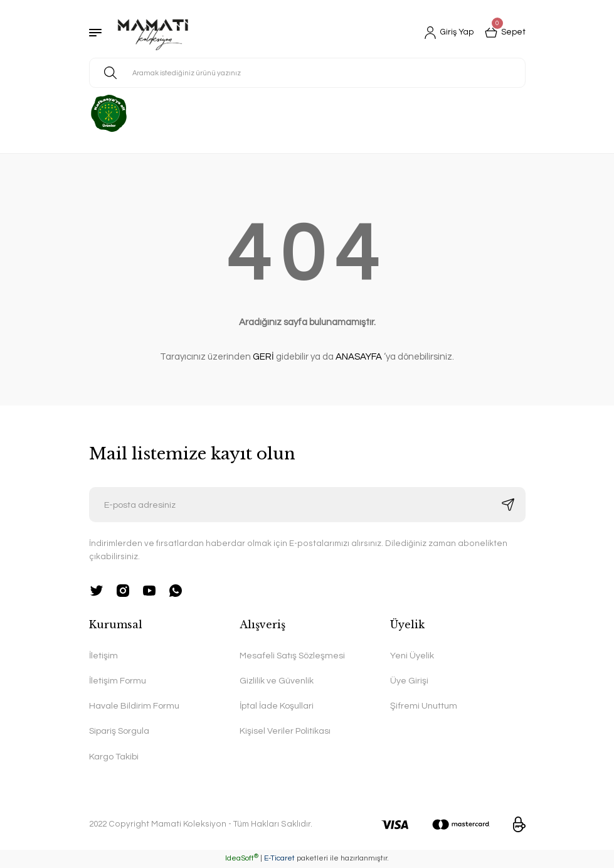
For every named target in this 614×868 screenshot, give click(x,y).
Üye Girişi (409, 681)
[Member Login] (447, 33)
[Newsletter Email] (307, 505)
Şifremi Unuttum (424, 706)
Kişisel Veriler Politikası (285, 731)
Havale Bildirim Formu (134, 706)
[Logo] (153, 33)
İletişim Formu (118, 681)
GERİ (263, 357)
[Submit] (508, 505)
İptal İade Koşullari (277, 706)
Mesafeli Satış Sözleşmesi (293, 656)
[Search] (307, 73)
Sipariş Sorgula (120, 731)
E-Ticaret (279, 859)
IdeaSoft (242, 859)
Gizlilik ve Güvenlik (277, 681)
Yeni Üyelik (412, 656)
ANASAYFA (359, 357)
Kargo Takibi (114, 757)
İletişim (103, 656)
